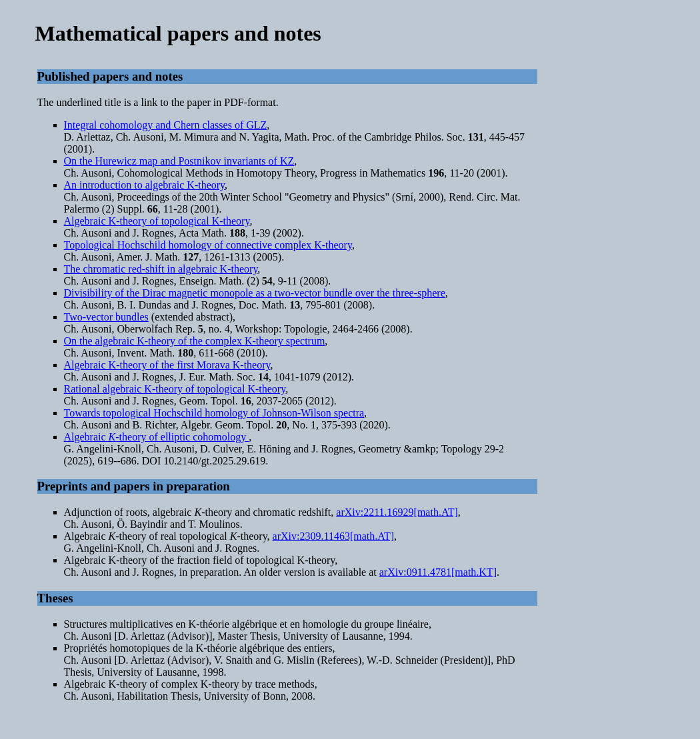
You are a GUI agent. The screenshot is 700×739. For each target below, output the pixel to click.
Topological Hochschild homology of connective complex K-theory (208, 245)
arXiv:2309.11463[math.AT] (333, 536)
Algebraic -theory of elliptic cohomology (157, 437)
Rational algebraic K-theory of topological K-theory (175, 389)
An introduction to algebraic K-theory (145, 185)
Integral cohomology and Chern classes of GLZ (166, 125)
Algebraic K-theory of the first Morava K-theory (167, 365)
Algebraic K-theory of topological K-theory (157, 221)
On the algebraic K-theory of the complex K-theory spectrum (195, 341)
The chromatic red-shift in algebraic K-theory (161, 269)
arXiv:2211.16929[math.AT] (397, 512)
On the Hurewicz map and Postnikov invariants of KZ (179, 161)
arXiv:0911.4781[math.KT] (438, 572)
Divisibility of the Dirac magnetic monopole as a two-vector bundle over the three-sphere (255, 293)
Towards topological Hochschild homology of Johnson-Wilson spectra (214, 413)
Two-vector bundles (106, 317)
